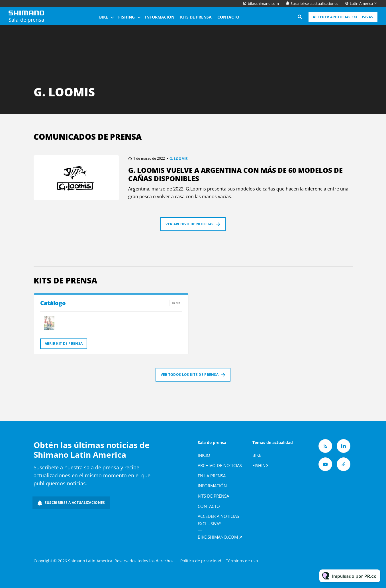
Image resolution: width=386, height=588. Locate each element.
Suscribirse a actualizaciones (314, 3)
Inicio (204, 455)
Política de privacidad (201, 561)
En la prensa (212, 476)
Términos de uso (242, 561)
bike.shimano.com (263, 3)
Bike (104, 17)
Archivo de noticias (220, 465)
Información (160, 17)
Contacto (228, 17)
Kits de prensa (196, 17)
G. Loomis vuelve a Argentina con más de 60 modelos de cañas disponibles (235, 174)
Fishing (126, 17)
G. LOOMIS (179, 159)
